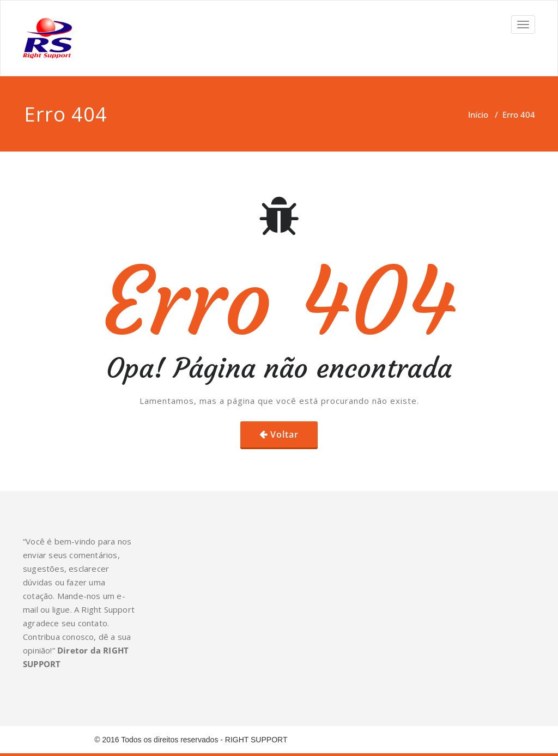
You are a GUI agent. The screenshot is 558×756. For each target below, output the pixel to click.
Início (478, 114)
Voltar (284, 434)
